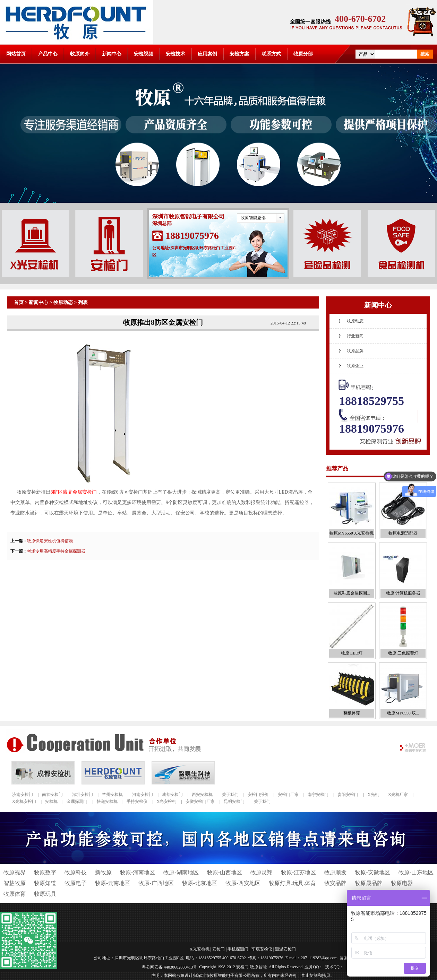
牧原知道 (45, 883)
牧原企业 (355, 366)
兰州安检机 (112, 795)
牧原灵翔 (262, 872)
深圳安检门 (83, 795)
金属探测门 (77, 801)
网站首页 (16, 54)
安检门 (218, 949)
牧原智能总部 (253, 218)
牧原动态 (63, 302)
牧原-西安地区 (243, 883)
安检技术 (175, 54)
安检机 (51, 801)
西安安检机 (202, 795)
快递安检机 (107, 801)
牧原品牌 (355, 351)
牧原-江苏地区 (298, 872)
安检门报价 (258, 795)
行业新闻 (355, 336)
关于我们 (230, 795)
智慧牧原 (15, 883)
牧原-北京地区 (200, 883)
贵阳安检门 (348, 795)
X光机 (373, 795)
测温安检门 (285, 949)
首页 (19, 302)
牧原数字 (45, 872)
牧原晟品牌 (369, 883)
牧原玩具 (45, 894)
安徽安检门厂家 (200, 801)
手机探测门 (238, 949)
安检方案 (239, 54)
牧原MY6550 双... (403, 713)
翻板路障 (352, 713)
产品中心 (48, 54)
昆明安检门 (234, 801)
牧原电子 (76, 883)
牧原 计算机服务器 (403, 593)
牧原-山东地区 (416, 872)
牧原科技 (76, 872)
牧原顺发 (335, 872)
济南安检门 (23, 795)
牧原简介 (80, 54)
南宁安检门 (318, 795)
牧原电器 (402, 883)
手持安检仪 (137, 801)
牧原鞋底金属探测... (352, 593)
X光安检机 (167, 801)
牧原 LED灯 (352, 653)
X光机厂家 (398, 795)
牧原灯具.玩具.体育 (292, 883)
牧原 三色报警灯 (403, 653)
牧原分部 (303, 54)
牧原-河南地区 (138, 872)
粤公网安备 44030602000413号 (169, 967)
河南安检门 (143, 795)
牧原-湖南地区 (181, 872)
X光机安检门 (24, 801)
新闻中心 (112, 54)
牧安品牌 (335, 883)
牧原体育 (15, 894)
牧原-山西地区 (225, 872)
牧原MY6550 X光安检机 (352, 533)
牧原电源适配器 (403, 533)
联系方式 (271, 54)
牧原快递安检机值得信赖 (50, 541)
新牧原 (103, 872)
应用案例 (207, 54)
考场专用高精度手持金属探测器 (56, 551)
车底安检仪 (262, 949)
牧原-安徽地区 (372, 872)
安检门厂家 (288, 795)
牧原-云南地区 (113, 883)
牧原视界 (15, 872)
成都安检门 (172, 795)
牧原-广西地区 (156, 883)
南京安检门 (52, 795)
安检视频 (144, 54)
